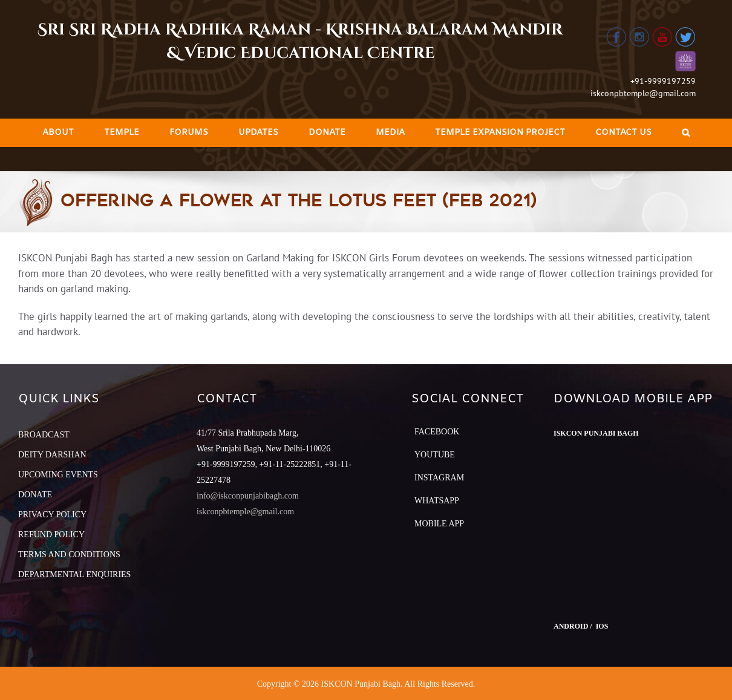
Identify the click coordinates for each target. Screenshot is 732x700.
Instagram (439, 478)
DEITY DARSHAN (52, 455)
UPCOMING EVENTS (58, 475)
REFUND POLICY (51, 535)
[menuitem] (58, 133)
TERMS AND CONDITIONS (69, 554)
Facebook (437, 432)
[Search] (686, 133)
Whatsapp (437, 501)
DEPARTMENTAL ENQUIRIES (74, 574)
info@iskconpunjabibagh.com (248, 496)
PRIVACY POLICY (52, 515)
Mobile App (439, 524)
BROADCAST (44, 435)
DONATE (35, 495)
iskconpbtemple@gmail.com (643, 93)
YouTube (435, 455)
